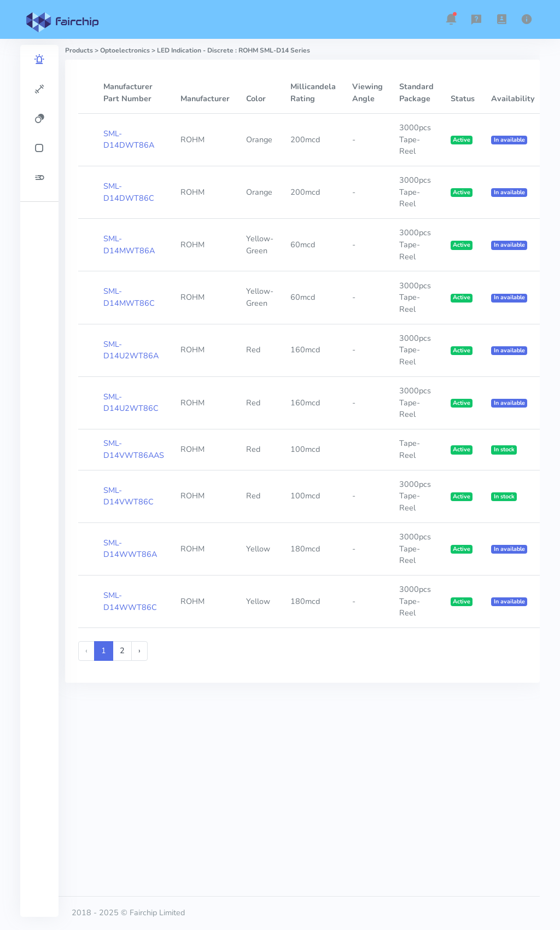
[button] (451, 19)
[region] (39, 481)
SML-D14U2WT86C (131, 403)
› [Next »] (139, 650)
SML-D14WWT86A (130, 549)
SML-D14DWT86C (129, 192)
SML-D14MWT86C (129, 297)
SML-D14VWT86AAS (134, 449)
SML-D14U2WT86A (131, 350)
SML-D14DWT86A (129, 139)
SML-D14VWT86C (129, 496)
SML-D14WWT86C (130, 601)
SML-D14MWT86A (129, 245)
